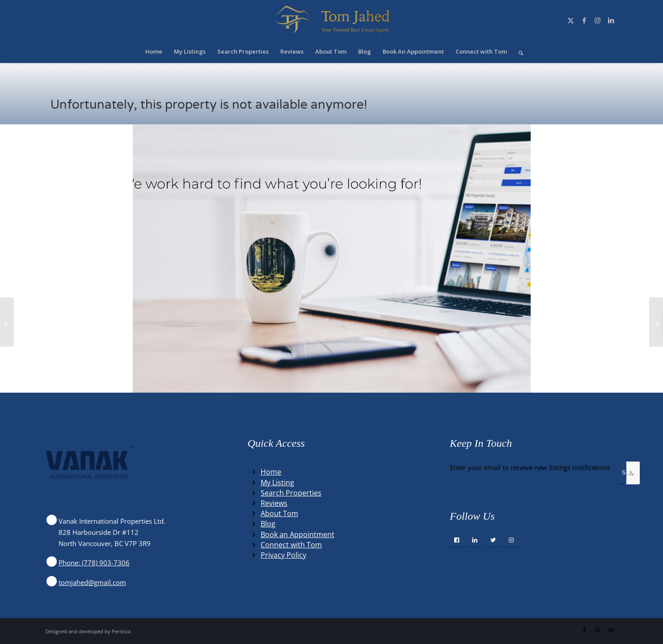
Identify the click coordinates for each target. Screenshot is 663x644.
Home (271, 472)
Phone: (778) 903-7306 (94, 563)
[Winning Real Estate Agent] (331, 20)
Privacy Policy (283, 555)
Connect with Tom (291, 545)
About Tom (279, 513)
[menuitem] (154, 51)
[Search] (518, 51)
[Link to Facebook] (584, 20)
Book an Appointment (298, 534)
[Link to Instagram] (598, 20)
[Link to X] (571, 20)
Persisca (121, 631)
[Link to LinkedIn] (611, 20)
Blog (268, 524)
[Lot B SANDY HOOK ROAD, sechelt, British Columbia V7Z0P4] (7, 322)
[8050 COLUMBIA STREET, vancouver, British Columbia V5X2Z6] (656, 322)
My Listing (277, 483)
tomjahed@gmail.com (92, 582)
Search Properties (291, 493)
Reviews (274, 503)
